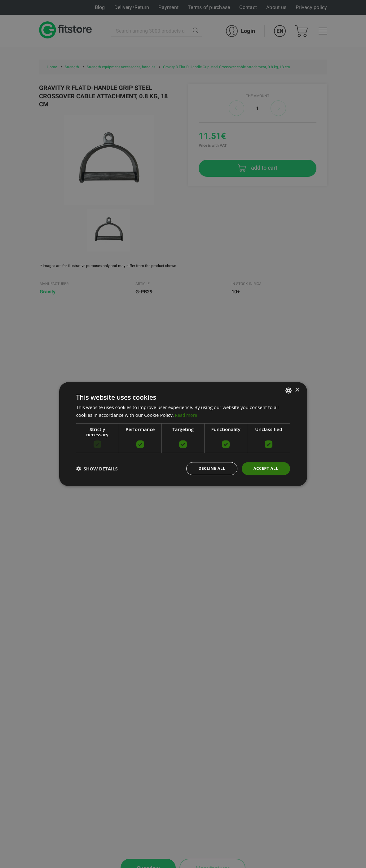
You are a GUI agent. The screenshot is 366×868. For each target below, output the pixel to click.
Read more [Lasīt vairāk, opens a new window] (187, 414)
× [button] (297, 390)
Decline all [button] (209, 468)
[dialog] (183, 434)
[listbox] (289, 390)
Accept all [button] (265, 468)
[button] (97, 469)
